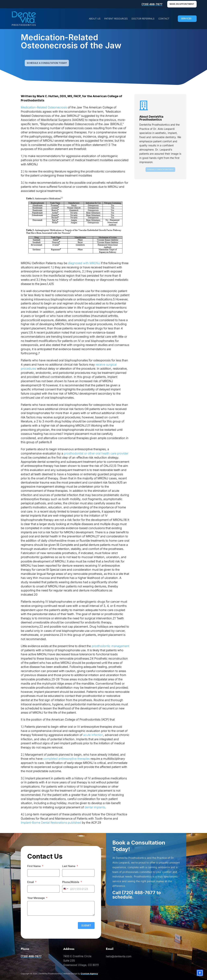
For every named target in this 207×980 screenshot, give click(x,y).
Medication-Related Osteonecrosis (44, 107)
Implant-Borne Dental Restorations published (51, 823)
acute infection (93, 735)
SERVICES (186, 18)
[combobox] (66, 889)
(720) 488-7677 (152, 4)
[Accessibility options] (200, 973)
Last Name (69, 866)
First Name (34, 866)
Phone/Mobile (71, 882)
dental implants (95, 807)
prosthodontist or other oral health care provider (96, 453)
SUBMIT (86, 925)
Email (31, 882)
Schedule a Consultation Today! (47, 63)
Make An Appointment (182, 4)
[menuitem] (95, 19)
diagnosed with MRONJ (84, 263)
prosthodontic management (110, 646)
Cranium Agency (89, 974)
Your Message (36, 898)
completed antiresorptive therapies (67, 759)
